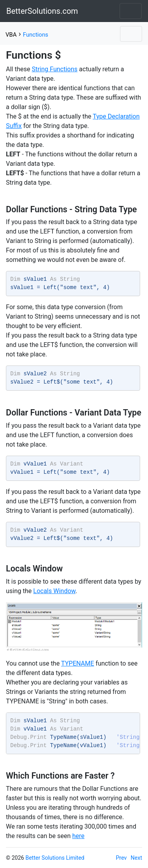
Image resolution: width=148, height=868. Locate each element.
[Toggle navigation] (131, 11)
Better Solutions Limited (55, 858)
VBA (11, 35)
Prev (122, 858)
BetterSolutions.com (42, 11)
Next (136, 858)
